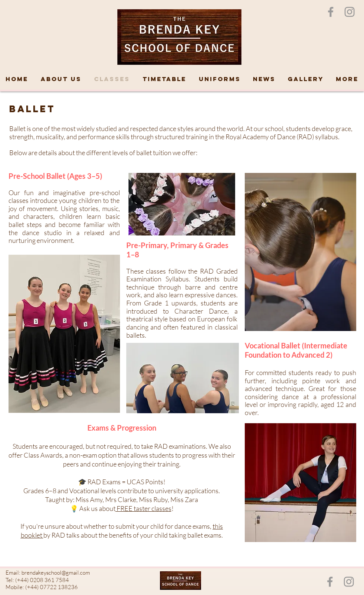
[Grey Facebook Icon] (331, 12)
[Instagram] (350, 12)
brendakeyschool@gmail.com (56, 573)
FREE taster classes (143, 508)
